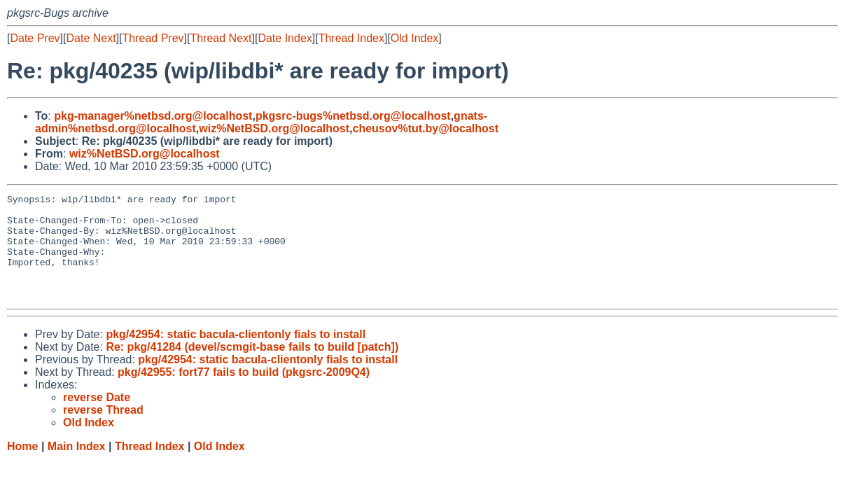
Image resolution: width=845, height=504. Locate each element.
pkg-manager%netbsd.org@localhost (153, 116)
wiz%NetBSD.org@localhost (274, 128)
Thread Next (221, 38)
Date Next (91, 38)
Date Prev (35, 38)
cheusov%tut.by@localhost (425, 128)
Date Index (285, 38)
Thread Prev (153, 38)
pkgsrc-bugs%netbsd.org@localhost (353, 116)
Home (22, 467)
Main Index (77, 467)
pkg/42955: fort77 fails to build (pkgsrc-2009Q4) (244, 393)
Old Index (414, 38)
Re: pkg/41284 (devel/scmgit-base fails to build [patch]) (252, 368)
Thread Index (351, 38)
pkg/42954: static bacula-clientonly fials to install (236, 355)
